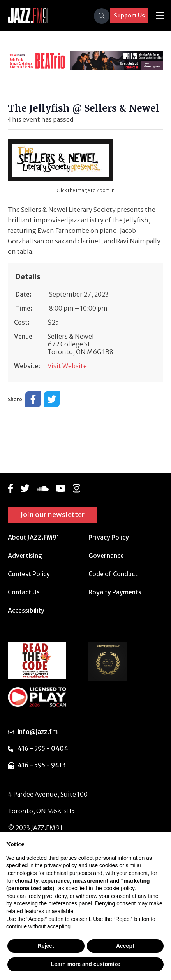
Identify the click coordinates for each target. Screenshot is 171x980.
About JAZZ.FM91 (33, 537)
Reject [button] (46, 946)
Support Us (129, 16)
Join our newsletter (53, 514)
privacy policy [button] (60, 865)
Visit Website (67, 366)
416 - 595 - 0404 (43, 748)
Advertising (25, 556)
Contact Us (24, 592)
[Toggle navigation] (160, 16)
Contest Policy (29, 574)
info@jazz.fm (38, 732)
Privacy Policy (109, 537)
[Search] (102, 16)
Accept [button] (125, 946)
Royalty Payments (115, 592)
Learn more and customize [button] (85, 964)
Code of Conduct (113, 574)
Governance (106, 556)
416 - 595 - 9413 (42, 765)
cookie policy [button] (119, 888)
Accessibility (26, 610)
